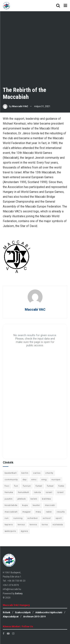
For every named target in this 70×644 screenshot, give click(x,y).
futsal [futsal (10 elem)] (50, 486)
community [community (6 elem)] (11, 480)
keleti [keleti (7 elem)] (34, 499)
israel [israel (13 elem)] (49, 492)
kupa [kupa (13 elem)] (25, 505)
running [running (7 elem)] (18, 518)
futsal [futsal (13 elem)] (39, 486)
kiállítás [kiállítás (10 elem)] (46, 499)
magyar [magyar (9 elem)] (27, 512)
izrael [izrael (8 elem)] (60, 492)
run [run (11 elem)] (7, 518)
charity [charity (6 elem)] (49, 473)
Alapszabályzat (11, 617)
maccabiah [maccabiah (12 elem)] (11, 512)
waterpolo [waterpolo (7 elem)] (10, 531)
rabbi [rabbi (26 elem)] (49, 512)
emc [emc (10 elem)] (34, 480)
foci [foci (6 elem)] (7, 486)
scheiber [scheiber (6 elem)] (33, 518)
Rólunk (7, 612)
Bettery (19, 594)
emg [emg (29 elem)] (44, 480)
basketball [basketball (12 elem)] (11, 473)
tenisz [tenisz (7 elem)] (21, 525)
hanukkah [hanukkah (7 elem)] (24, 492)
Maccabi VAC (20, 106)
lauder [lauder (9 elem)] (36, 505)
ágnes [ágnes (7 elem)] (24, 531)
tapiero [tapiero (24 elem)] (9, 525)
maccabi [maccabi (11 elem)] (50, 505)
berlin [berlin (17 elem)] (25, 473)
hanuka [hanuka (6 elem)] (9, 492)
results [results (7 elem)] (61, 512)
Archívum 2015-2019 (34, 617)
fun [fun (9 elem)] (16, 486)
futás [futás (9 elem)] (61, 486)
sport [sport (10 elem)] (59, 518)
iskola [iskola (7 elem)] (37, 492)
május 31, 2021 (42, 106)
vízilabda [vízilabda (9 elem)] (58, 525)
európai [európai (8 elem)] (56, 480)
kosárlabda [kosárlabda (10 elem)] (11, 505)
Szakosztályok (23, 612)
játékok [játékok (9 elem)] (22, 499)
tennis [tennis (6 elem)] (33, 525)
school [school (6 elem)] (47, 518)
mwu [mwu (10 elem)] (38, 512)
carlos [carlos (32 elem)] (37, 473)
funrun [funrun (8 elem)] (27, 486)
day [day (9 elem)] (25, 480)
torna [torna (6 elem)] (45, 525)
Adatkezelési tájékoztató (49, 612)
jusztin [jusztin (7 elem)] (9, 499)
